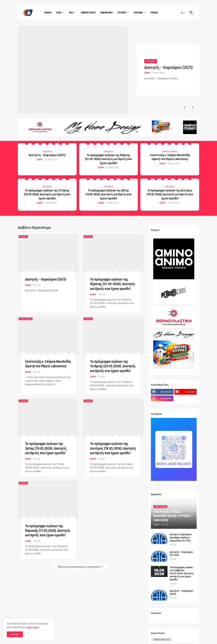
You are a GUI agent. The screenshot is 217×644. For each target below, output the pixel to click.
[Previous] (184, 107)
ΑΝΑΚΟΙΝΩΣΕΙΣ (162, 640)
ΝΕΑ (71, 13)
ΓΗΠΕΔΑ (154, 13)
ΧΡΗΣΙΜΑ (138, 13)
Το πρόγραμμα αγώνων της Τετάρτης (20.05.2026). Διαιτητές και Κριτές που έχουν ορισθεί (47, 194)
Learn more (33, 627)
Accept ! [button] (15, 634)
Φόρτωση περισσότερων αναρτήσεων (79, 567)
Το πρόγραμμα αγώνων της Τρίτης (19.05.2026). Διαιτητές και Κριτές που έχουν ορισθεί (108, 194)
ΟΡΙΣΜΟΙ (122, 13)
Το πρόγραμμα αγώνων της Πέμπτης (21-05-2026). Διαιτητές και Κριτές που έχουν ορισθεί (108, 159)
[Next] (193, 107)
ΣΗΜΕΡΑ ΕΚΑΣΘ (88, 13)
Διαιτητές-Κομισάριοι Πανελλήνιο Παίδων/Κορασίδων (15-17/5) (181, 537)
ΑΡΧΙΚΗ (48, 13)
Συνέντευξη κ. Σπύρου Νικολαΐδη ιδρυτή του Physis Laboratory (170, 157)
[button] (183, 13)
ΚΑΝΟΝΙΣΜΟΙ (106, 13)
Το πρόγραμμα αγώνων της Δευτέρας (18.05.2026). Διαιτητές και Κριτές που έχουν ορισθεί (170, 194)
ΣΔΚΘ (59, 13)
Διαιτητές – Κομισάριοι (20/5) (168, 67)
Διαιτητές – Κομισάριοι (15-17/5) (181, 554)
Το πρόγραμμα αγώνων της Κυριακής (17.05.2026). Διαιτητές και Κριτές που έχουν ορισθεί (48, 531)
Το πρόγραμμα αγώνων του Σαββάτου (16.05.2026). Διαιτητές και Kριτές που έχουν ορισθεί (182, 574)
